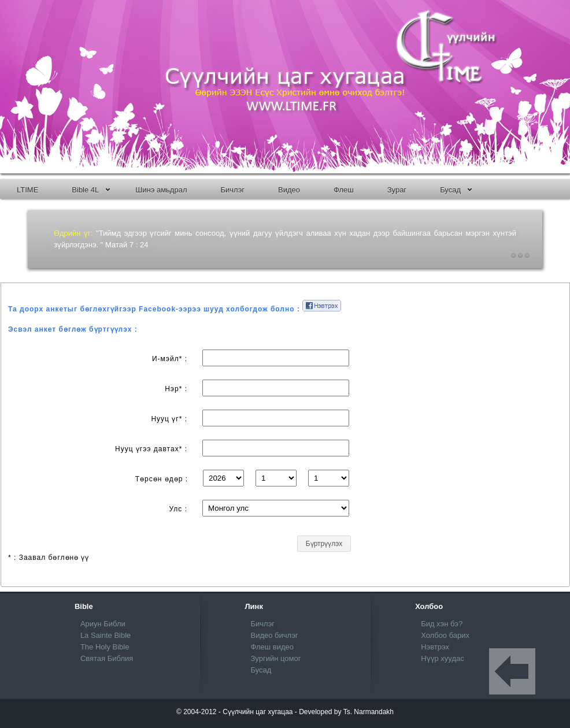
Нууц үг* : (169, 419)
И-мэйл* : (170, 359)
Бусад (456, 190)
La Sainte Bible (106, 635)
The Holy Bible (105, 647)
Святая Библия (107, 658)
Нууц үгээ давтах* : (151, 449)
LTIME (27, 190)
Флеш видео (273, 647)
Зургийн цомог (276, 658)
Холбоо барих (445, 635)
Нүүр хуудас (443, 658)
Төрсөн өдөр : (162, 479)
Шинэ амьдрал (161, 190)
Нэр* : (176, 389)
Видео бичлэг (275, 635)
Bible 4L (91, 190)
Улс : (179, 509)
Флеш (344, 190)
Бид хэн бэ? (442, 624)
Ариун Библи (103, 624)
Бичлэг (232, 190)
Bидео (289, 190)
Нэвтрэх (435, 647)
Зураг (397, 190)
